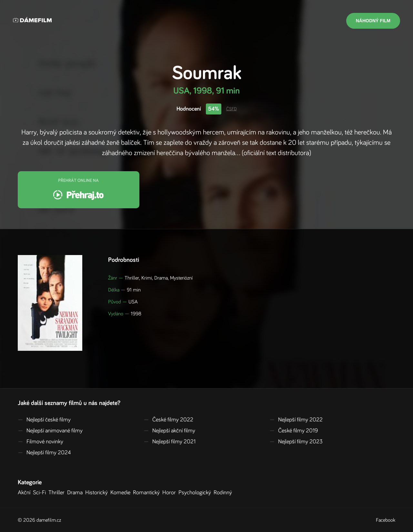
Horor (170, 493)
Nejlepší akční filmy (169, 431)
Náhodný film (373, 21)
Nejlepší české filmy (44, 420)
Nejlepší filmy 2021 (170, 442)
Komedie (122, 493)
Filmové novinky (40, 442)
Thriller (58, 493)
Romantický (148, 493)
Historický (98, 493)
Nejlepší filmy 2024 (44, 453)
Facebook (386, 520)
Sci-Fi (41, 493)
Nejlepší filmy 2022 (296, 420)
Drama (76, 493)
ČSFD (232, 109)
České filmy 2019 (294, 431)
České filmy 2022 (168, 420)
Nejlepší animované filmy (50, 431)
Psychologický (196, 493)
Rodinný (224, 493)
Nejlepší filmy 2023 (296, 442)
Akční (25, 493)
